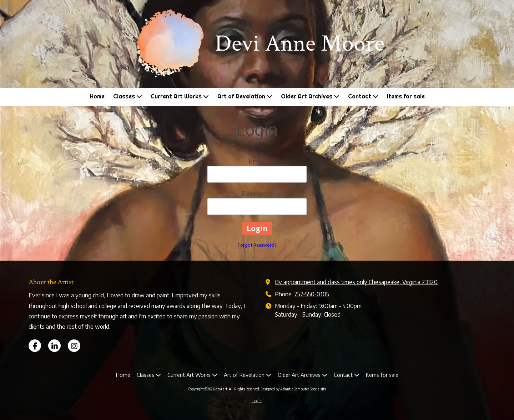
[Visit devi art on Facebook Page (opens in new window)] (35, 346)
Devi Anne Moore (300, 43)
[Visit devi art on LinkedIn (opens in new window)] (54, 346)
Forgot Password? (257, 245)
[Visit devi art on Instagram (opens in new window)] (74, 346)
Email (257, 161)
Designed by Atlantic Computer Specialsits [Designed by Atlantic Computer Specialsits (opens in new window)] (293, 389)
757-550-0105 (312, 294)
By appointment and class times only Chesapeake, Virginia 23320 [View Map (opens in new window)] (356, 282)
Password (257, 193)
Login (257, 401)
